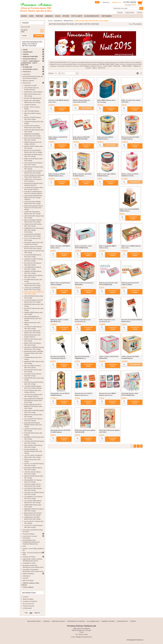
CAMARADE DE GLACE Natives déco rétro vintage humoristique (34, 230)
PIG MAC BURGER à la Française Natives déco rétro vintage (33, 451)
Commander (39, 36)
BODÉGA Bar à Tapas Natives (33, 92)
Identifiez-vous (116, 2)
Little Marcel (26, 576)
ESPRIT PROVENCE (28, 574)
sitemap (133, 621)
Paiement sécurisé (28, 606)
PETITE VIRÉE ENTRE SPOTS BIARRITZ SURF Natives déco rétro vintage (33, 406)
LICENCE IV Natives (30, 105)
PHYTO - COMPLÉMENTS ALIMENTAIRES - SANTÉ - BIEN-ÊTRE (30, 63)
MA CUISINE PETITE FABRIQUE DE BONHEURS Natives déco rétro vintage (34, 400)
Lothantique (26, 74)
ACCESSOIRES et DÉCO (30, 69)
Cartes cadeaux (28, 587)
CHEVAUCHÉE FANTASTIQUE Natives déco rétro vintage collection (33, 198)
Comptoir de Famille (29, 557)
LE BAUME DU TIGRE (29, 563)
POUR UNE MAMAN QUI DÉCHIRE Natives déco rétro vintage (33, 318)
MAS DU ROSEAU (28, 581)
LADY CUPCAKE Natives (32, 111)
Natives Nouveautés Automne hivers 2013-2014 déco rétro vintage (33, 208)
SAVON (25, 50)
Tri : (63, 73)
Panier (25, 23)
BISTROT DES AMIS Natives (33, 98)
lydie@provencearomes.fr (84, 637)
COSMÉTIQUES (28, 52)
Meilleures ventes (34, 621)
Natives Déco (27, 83)
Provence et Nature (28, 534)
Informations (29, 593)
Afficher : (51, 73)
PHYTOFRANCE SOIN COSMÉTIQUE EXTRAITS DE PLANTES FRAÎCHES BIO (31, 542)
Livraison (26, 597)
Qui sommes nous (28, 604)
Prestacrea (139, 640)
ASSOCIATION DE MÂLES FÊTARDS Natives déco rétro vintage (33, 425)
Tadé (24, 546)
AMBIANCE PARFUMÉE (30, 57)
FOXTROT (26, 578)
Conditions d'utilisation (30, 601)
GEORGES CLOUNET (31, 85)
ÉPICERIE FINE (27, 67)
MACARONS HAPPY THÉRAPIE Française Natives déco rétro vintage (34, 353)
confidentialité (27, 608)
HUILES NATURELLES (30, 59)
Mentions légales (28, 599)
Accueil (50, 21)
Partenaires (27, 72)
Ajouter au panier (62, 109)
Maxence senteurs (28, 81)
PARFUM (26, 54)
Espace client (130, 13)
